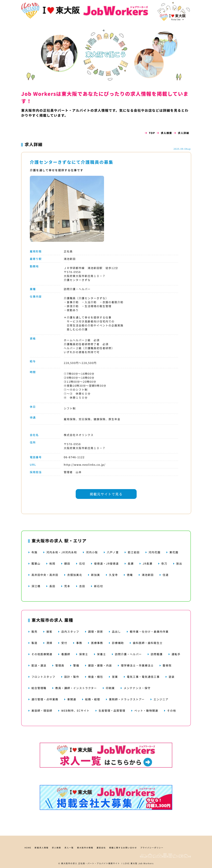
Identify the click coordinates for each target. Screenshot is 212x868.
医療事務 (97, 643)
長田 (52, 586)
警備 (76, 665)
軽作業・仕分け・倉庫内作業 (149, 631)
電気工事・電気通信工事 (143, 677)
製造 (34, 643)
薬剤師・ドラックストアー (127, 699)
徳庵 (130, 575)
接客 (49, 631)
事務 (79, 643)
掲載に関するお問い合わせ (123, 848)
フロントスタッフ (43, 677)
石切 (82, 563)
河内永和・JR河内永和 (62, 552)
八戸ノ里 (113, 552)
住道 (166, 575)
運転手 (176, 654)
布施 (34, 552)
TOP (152, 133)
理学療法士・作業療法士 (137, 665)
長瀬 (131, 563)
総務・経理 (93, 699)
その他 (172, 710)
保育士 (84, 654)
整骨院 (167, 665)
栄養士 (102, 654)
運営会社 (101, 848)
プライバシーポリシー (152, 848)
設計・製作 (72, 677)
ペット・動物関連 (146, 710)
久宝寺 (113, 575)
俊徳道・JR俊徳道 (106, 563)
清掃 (49, 643)
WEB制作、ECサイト (75, 710)
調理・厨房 (96, 631)
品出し (116, 631)
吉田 (82, 586)
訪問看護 (157, 654)
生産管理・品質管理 (112, 710)
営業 (115, 677)
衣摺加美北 (75, 575)
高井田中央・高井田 (45, 575)
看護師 (66, 654)
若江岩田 (134, 552)
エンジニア (161, 699)
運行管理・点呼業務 (45, 699)
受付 (64, 643)
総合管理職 (39, 688)
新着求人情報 (42, 848)
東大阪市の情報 (85, 848)
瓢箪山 (36, 563)
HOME (28, 848)
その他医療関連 (42, 654)
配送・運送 (39, 665)
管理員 (60, 665)
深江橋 (36, 586)
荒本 (67, 586)
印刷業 (110, 688)
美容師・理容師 (42, 710)
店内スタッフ (70, 631)
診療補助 (118, 643)
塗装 (172, 677)
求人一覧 (69, 848)
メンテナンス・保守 (137, 688)
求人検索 (166, 133)
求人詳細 (34, 144)
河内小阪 (92, 552)
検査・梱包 (96, 677)
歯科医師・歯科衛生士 (148, 643)
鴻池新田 (148, 575)
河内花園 (155, 552)
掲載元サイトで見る (106, 494)
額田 (67, 563)
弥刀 (164, 563)
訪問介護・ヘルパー (128, 654)
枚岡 (52, 563)
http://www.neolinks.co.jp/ (85, 465)
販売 (34, 631)
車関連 (72, 699)
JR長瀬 (147, 563)
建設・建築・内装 (100, 665)
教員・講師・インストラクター (76, 688)
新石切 (99, 586)
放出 (179, 563)
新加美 (96, 575)
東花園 (174, 552)
